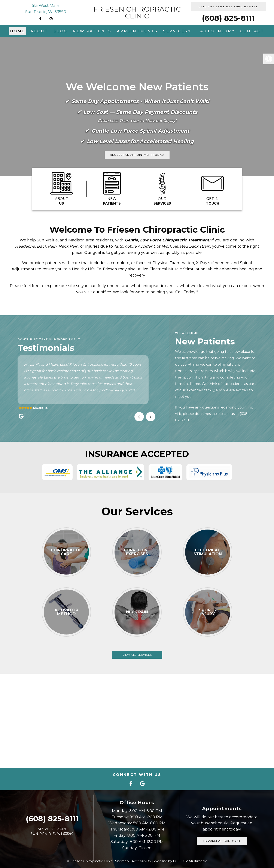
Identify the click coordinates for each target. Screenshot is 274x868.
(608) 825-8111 (228, 18)
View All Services (137, 655)
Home (17, 31)
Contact (252, 31)
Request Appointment (222, 841)
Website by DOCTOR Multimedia (180, 861)
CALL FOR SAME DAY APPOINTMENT (228, 7)
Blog (60, 31)
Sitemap (122, 861)
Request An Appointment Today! (137, 155)
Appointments (137, 31)
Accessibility (141, 861)
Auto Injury (217, 31)
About (39, 31)
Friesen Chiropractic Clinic (137, 13)
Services (175, 31)
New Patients (92, 31)
